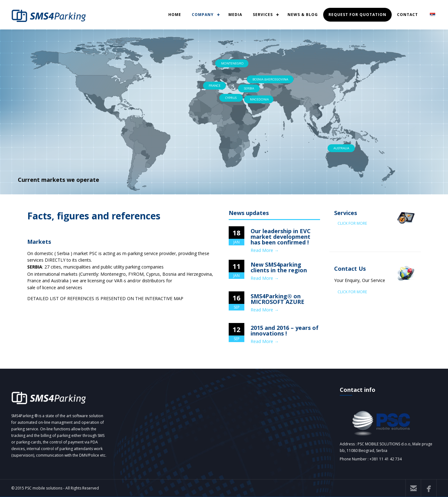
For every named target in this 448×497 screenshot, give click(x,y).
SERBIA (249, 88)
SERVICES (263, 15)
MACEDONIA (259, 99)
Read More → (265, 250)
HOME (175, 15)
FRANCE (215, 86)
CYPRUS (231, 98)
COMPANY (203, 15)
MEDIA (235, 15)
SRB (433, 15)
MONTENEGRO (232, 63)
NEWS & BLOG (303, 15)
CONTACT (407, 15)
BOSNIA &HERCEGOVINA (270, 79)
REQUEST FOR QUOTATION (357, 15)
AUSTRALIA (341, 148)
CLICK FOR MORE (352, 223)
